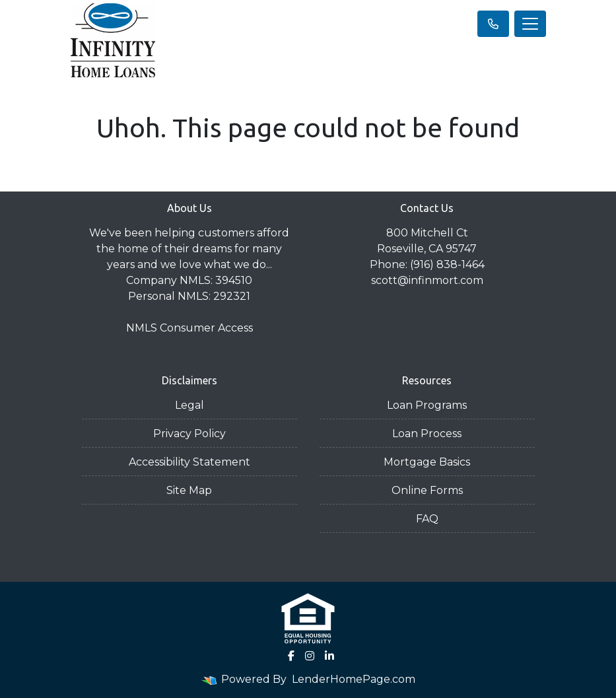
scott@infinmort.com (427, 280)
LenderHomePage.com (354, 679)
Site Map (189, 490)
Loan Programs (427, 405)
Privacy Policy (189, 434)
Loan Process (427, 434)
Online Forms (427, 490)
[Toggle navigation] (530, 24)
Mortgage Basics (427, 462)
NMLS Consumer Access (189, 328)
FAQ (427, 519)
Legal (189, 405)
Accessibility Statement (189, 462)
